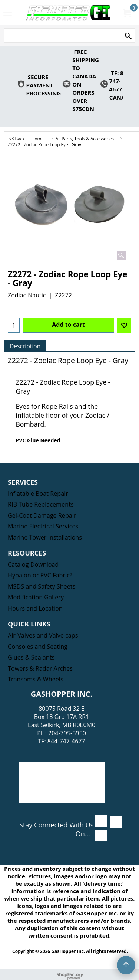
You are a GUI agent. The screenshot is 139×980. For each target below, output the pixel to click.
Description (25, 346)
